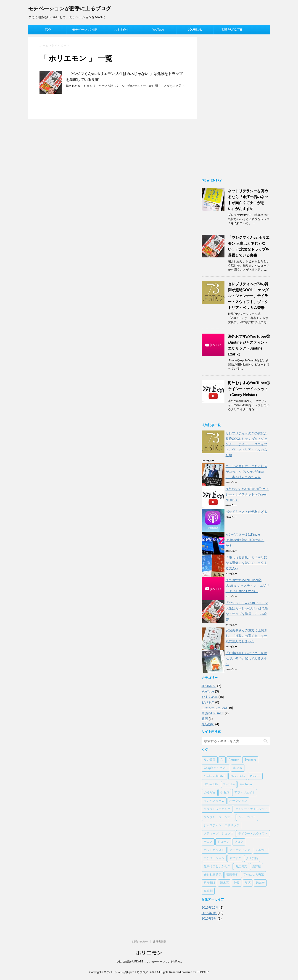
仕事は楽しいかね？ (217, 867)
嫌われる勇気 (213, 875)
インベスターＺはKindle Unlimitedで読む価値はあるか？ (245, 540)
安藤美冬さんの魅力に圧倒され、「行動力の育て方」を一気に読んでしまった (246, 636)
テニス (208, 842)
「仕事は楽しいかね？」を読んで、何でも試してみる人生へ (246, 659)
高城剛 (208, 891)
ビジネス (208, 702)
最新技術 (208, 724)
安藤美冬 (232, 875)
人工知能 (252, 858)
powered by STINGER (195, 972)
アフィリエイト (245, 793)
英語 (248, 883)
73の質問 (210, 760)
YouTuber (246, 784)
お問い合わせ (140, 942)
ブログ (239, 842)
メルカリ (261, 850)
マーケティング (240, 850)
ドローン (223, 842)
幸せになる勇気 (254, 875)
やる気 (225, 793)
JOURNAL (195, 30)
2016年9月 (209, 913)
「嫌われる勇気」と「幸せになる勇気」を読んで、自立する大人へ (246, 563)
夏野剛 (257, 867)
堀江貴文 (241, 867)
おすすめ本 (121, 30)
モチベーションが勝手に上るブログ (70, 9)
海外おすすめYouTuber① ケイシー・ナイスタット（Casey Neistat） (249, 389)
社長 (237, 883)
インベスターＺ (214, 801)
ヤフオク (235, 858)
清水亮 (224, 883)
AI (222, 760)
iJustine (238, 768)
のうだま (210, 793)
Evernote (250, 760)
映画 (205, 719)
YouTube (158, 30)
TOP (48, 30)
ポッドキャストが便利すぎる (246, 512)
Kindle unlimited (215, 776)
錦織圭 (260, 883)
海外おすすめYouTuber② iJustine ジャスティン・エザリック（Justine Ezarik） (247, 586)
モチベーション (214, 858)
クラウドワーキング (217, 809)
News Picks (238, 776)
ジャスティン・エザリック (222, 826)
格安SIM (209, 883)
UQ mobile (211, 784)
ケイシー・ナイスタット (252, 809)
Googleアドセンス (216, 768)
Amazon (234, 760)
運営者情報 (160, 942)
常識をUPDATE (232, 30)
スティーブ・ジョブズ (219, 834)
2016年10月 (210, 907)
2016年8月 (209, 918)
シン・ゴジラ (247, 817)
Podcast (255, 776)
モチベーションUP (85, 30)
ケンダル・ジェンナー (219, 817)
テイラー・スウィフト (253, 834)
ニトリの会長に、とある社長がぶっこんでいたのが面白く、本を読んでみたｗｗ (246, 472)
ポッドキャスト (214, 850)
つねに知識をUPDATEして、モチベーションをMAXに (149, 962)
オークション (238, 801)
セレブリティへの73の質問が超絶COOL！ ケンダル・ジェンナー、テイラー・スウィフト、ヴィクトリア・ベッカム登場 (248, 296)
